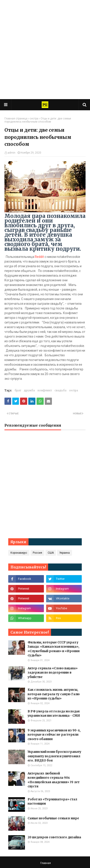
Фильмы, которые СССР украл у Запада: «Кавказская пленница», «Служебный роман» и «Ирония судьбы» (54, 649)
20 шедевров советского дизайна (54, 837)
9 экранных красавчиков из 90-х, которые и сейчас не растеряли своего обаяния (54, 735)
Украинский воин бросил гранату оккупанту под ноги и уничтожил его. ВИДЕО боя (54, 756)
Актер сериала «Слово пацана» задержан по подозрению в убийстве (53, 673)
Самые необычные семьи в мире (53, 818)
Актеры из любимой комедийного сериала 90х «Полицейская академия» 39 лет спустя (54, 780)
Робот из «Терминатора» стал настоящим (52, 802)
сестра (34, 119)
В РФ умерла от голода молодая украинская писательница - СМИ (54, 714)
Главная (46, 863)
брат (18, 390)
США (51, 553)
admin (11, 153)
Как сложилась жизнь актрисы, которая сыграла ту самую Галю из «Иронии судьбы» (54, 694)
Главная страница (16, 119)
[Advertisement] (45, 50)
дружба (29, 390)
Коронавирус (19, 553)
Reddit (39, 257)
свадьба (60, 390)
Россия (37, 553)
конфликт (45, 390)
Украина (64, 553)
